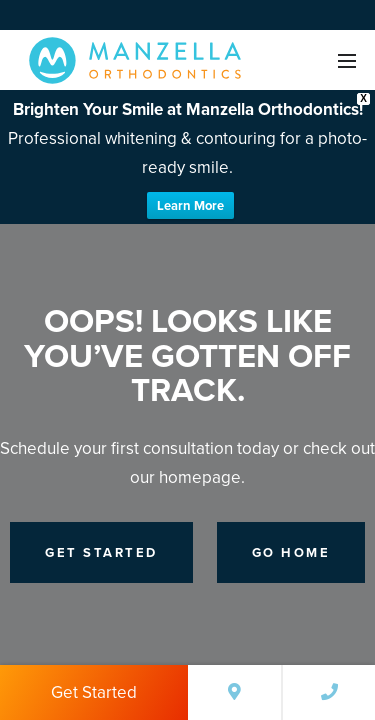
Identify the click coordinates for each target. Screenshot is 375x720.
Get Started (94, 692)
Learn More (190, 205)
